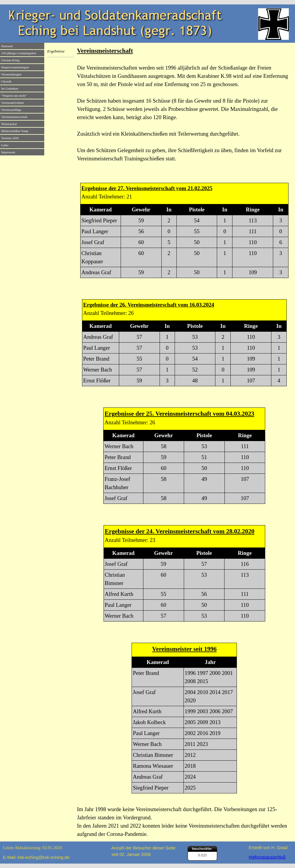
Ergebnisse (56, 51)
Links (5, 145)
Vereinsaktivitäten (13, 103)
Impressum (8, 152)
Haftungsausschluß (267, 857)
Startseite (7, 46)
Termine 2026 (10, 138)
